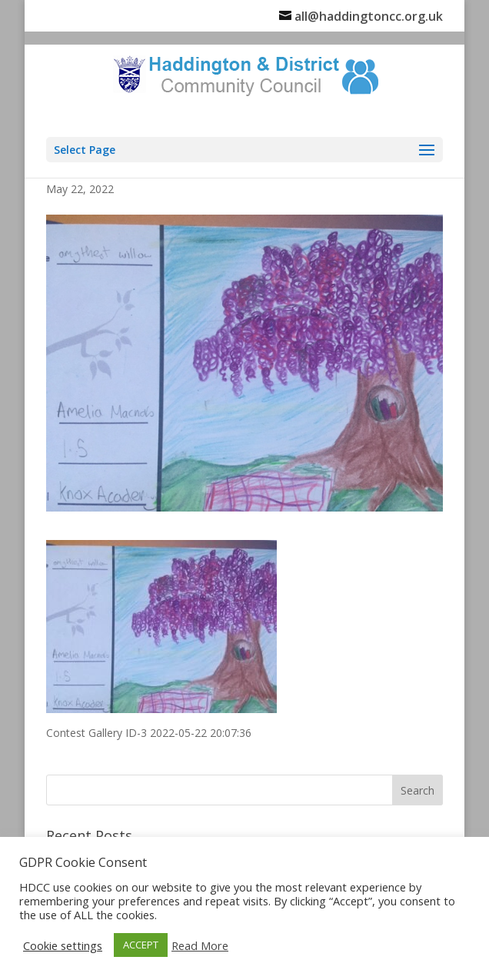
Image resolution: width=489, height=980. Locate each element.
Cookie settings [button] (63, 945)
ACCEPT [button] (141, 945)
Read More (200, 945)
